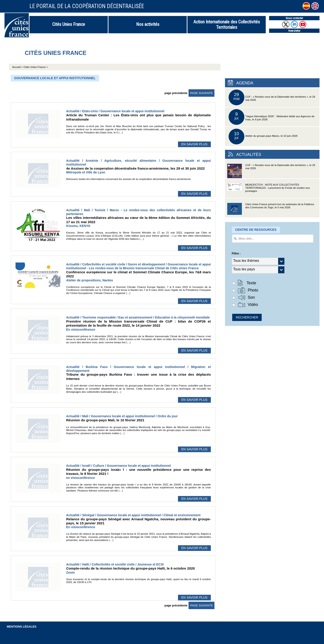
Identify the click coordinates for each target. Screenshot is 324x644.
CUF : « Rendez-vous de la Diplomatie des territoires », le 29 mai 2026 (272, 97)
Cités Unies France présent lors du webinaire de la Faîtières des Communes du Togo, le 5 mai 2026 (271, 210)
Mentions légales (22, 627)
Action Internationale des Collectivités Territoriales (227, 25)
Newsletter (294, 31)
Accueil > (18, 67)
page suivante (201, 93)
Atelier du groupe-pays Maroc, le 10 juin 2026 (263, 137)
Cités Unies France (69, 24)
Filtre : (236, 253)
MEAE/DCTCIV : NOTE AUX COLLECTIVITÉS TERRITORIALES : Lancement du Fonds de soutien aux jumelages (269, 191)
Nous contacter (294, 18)
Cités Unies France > (36, 67)
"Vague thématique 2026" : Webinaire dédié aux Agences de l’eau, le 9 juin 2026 (271, 117)
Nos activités (148, 24)
